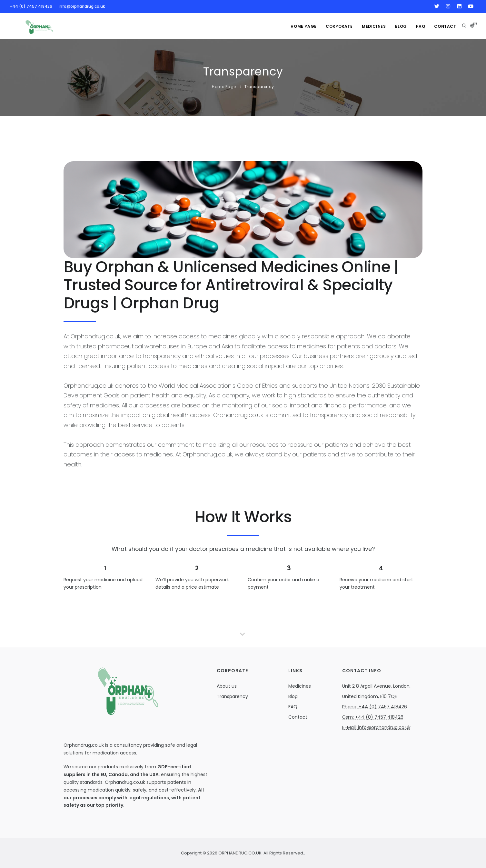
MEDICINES (372, 26)
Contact (445, 26)
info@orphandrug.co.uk (82, 6)
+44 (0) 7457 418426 (31, 6)
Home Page (301, 26)
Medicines (300, 686)
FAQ (420, 26)
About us (227, 686)
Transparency (259, 87)
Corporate (337, 26)
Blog (400, 26)
